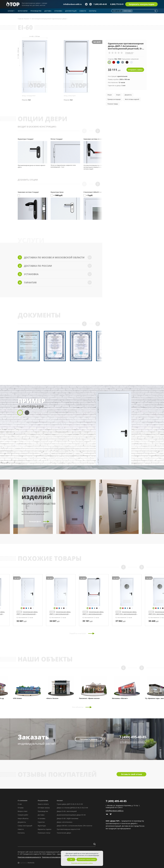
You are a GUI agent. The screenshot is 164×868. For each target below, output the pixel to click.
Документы (22, 822)
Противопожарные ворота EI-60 (68, 829)
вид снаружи (29, 95)
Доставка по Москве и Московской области (55, 257)
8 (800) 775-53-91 (117, 4)
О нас (20, 804)
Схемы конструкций (25, 826)
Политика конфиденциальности (29, 857)
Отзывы (21, 808)
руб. (26, 621)
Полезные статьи (44, 833)
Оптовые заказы (44, 808)
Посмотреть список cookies (87, 859)
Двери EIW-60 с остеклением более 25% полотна (74, 826)
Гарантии (41, 822)
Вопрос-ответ (23, 811)
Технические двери (64, 833)
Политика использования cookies (54, 857)
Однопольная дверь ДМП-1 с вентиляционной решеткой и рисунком (32, 614)
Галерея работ (23, 815)
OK (71, 859)
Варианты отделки (45, 829)
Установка (55, 274)
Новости (21, 829)
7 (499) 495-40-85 (100, 4)
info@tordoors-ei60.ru (72, 4)
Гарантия (55, 282)
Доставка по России (55, 266)
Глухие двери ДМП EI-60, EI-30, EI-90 (70, 804)
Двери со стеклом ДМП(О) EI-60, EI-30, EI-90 (72, 808)
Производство (43, 811)
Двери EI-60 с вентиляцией (67, 811)
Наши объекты (23, 818)
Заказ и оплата (43, 804)
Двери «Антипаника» (65, 822)
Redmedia (31, 863)
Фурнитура (42, 826)
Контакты (21, 833)
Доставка (41, 815)
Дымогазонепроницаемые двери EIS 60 (71, 815)
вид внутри (70, 95)
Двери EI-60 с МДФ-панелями (68, 818)
